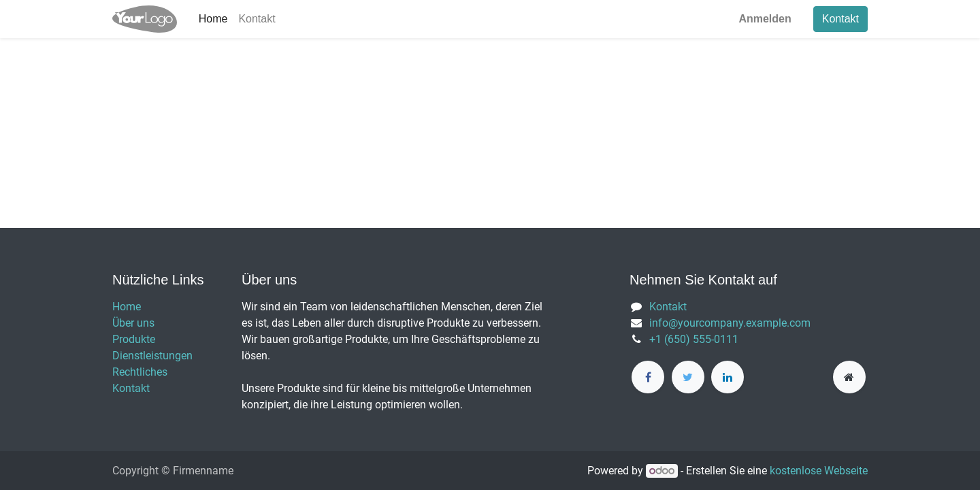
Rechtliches (140, 372)
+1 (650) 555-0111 (694, 339)
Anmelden (765, 19)
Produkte (134, 339)
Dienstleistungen (152, 356)
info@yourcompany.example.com (730, 323)
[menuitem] (213, 19)
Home (127, 307)
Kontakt (840, 19)
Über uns (133, 323)
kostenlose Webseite (819, 471)
